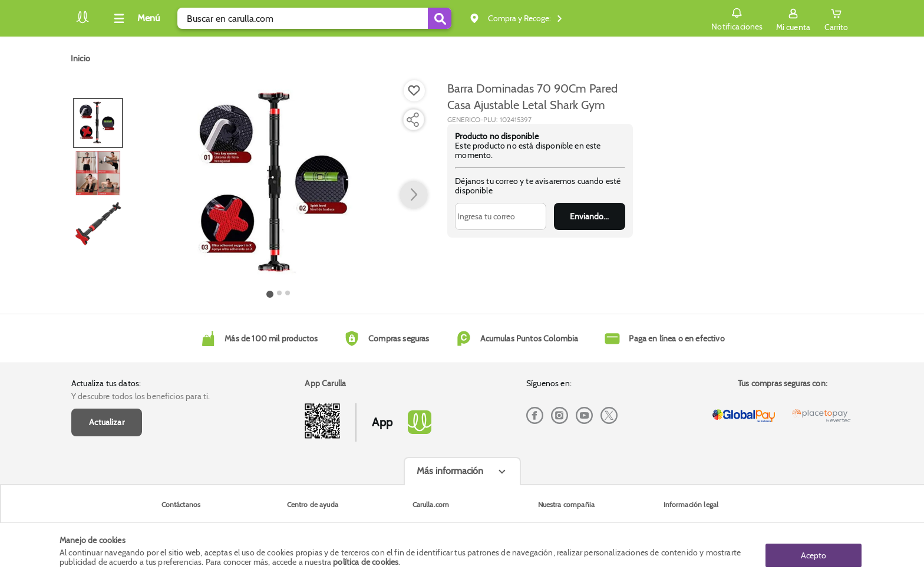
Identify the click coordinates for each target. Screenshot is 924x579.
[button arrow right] (414, 195)
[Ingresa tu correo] (501, 216)
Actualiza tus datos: (106, 383)
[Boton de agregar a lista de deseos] (414, 91)
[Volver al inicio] (82, 22)
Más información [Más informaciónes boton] (450, 471)
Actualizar (107, 422)
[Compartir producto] (412, 120)
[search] (314, 18)
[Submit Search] (440, 18)
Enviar (590, 216)
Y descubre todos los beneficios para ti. (141, 396)
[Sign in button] (784, 18)
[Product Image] (279, 183)
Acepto (814, 551)
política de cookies (366, 562)
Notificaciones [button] (728, 18)
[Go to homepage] (80, 58)
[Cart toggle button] (833, 18)
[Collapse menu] (135, 18)
